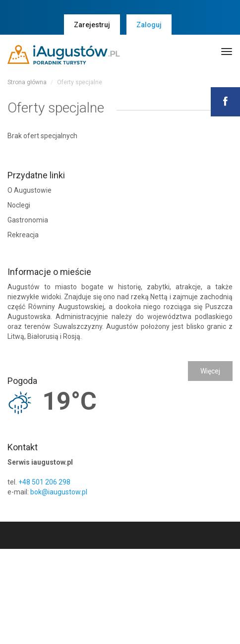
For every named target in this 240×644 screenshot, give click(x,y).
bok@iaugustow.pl (59, 492)
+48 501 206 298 (44, 482)
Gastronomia (28, 220)
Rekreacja (23, 235)
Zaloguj (149, 25)
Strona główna (27, 82)
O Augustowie (30, 190)
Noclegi (19, 205)
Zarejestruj (92, 25)
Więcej (210, 371)
